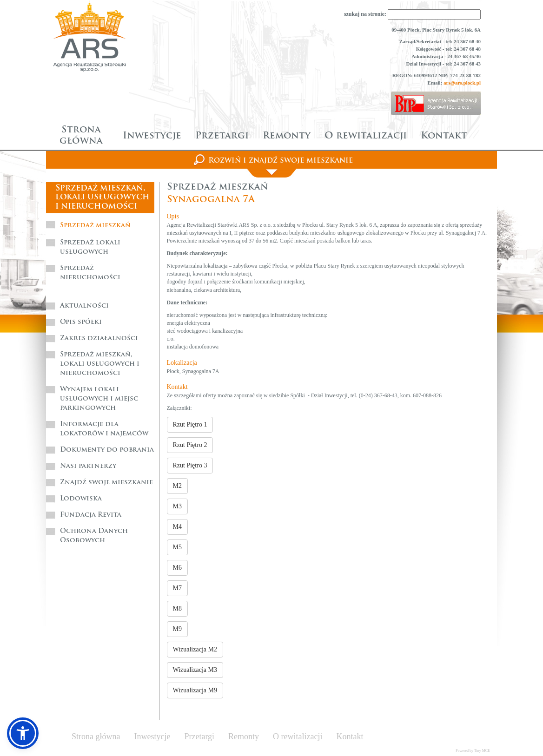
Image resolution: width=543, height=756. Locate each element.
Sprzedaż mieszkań (95, 226)
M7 (177, 588)
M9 (177, 629)
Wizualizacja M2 (195, 649)
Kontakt (444, 136)
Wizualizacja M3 (195, 670)
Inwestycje (152, 136)
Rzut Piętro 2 (190, 445)
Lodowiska (81, 499)
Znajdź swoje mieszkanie (106, 483)
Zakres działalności (99, 339)
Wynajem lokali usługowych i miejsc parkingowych (99, 399)
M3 (177, 506)
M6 (177, 568)
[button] (23, 733)
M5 (177, 547)
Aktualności (84, 306)
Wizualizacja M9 (195, 690)
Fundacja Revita (91, 515)
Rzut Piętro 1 (190, 424)
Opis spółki (81, 322)
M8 (177, 608)
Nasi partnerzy (88, 466)
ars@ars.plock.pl (462, 83)
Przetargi (222, 136)
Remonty (287, 136)
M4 (177, 527)
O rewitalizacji (366, 136)
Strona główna (81, 136)
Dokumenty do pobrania (107, 450)
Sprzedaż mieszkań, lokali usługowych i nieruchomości (100, 364)
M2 (177, 486)
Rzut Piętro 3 (190, 465)
